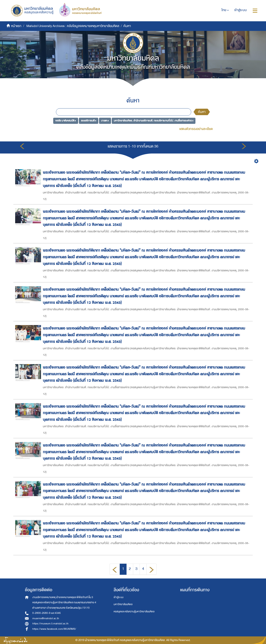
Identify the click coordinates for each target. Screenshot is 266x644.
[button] (225, 10)
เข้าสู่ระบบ (118, 597)
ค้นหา (202, 112)
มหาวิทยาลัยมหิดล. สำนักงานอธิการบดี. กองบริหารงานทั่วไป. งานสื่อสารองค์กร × (154, 121)
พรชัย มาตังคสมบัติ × (66, 121)
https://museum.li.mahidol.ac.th (50, 624)
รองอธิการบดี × (89, 121)
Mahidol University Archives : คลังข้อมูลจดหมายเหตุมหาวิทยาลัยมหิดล (73, 26)
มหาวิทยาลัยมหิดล (123, 604)
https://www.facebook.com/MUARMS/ (54, 629)
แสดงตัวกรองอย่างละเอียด (196, 129)
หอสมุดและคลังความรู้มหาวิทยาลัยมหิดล (134, 612)
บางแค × (105, 121)
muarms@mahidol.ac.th (46, 618)
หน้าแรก (16, 26)
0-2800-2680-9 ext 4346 (47, 613)
